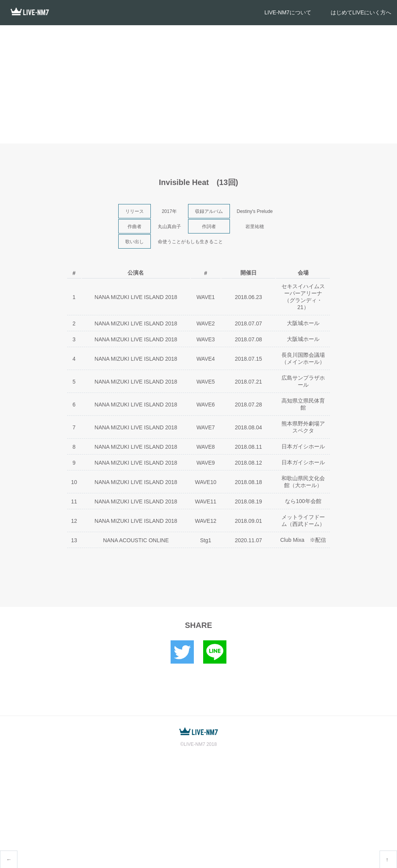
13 (74, 540)
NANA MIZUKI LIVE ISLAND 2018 (136, 297)
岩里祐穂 (255, 227)
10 (74, 482)
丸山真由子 (169, 227)
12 (74, 521)
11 (74, 501)
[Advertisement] (198, 83)
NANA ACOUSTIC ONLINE (136, 540)
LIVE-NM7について (288, 12)
